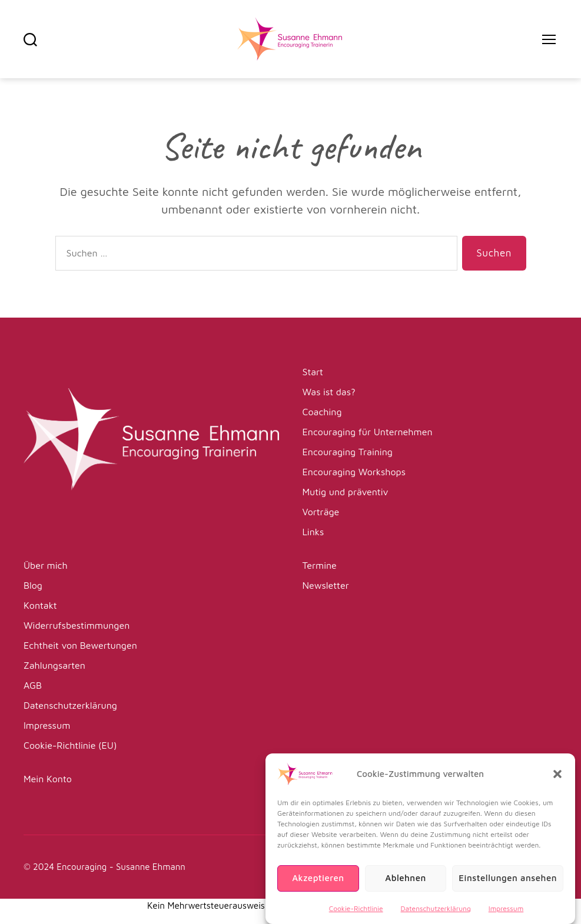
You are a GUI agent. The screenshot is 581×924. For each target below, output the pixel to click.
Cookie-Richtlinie (356, 917)
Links (313, 532)
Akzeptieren (318, 887)
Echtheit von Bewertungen (80, 645)
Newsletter (326, 585)
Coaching (322, 412)
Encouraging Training (348, 452)
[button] (557, 783)
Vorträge (321, 512)
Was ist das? (329, 392)
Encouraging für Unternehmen (368, 432)
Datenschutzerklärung (436, 917)
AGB (33, 685)
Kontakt (40, 605)
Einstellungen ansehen (508, 887)
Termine (320, 565)
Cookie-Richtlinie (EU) (70, 745)
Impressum (506, 917)
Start (313, 372)
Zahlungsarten (54, 665)
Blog (33, 585)
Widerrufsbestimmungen (77, 625)
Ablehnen (406, 887)
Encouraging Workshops (354, 472)
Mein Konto (48, 779)
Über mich (46, 565)
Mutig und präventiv (346, 492)
